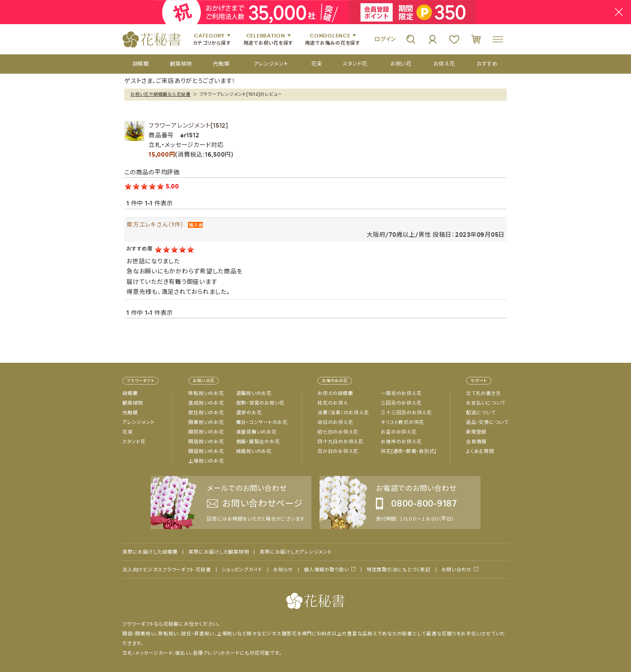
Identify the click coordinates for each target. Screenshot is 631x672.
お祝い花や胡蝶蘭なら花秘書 (161, 94)
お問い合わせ (457, 570)
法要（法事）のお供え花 (343, 413)
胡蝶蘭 (130, 393)
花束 (128, 432)
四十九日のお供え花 (340, 442)
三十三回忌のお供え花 (406, 413)
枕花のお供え (333, 403)
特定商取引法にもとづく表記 (399, 570)
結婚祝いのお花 (254, 451)
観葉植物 (133, 403)
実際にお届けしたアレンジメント (296, 552)
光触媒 (130, 413)
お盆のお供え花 (398, 432)
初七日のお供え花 (338, 432)
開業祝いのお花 (206, 422)
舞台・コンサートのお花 (262, 422)
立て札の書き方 (483, 393)
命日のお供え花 (335, 422)
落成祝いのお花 (206, 403)
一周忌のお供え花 (401, 393)
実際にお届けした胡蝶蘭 (150, 552)
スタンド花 (134, 442)
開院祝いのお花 (206, 432)
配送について (481, 413)
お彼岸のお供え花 (401, 442)
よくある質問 (480, 451)
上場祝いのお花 (206, 461)
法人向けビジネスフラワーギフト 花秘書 (167, 570)
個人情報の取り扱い (326, 570)
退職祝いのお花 (254, 393)
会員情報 (476, 442)
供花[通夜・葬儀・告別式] (408, 451)
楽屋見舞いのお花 (257, 432)
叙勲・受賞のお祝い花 (261, 403)
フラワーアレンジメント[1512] (188, 125)
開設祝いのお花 (206, 451)
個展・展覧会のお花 (258, 442)
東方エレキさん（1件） (155, 224)
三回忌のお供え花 (401, 403)
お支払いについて (486, 403)
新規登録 (476, 432)
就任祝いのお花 (206, 413)
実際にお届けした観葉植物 (219, 552)
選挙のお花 (249, 413)
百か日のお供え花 (338, 451)
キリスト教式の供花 (402, 422)
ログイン (385, 39)
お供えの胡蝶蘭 (335, 393)
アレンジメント (138, 422)
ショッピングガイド (242, 570)
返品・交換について (487, 422)
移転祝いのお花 (206, 393)
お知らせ (283, 570)
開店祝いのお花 (206, 442)
